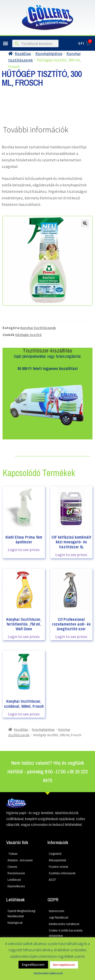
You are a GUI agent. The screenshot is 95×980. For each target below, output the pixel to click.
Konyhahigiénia (49, 53)
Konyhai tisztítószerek (38, 328)
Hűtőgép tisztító (28, 335)
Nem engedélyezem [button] (64, 965)
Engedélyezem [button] (33, 965)
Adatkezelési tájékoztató (48, 973)
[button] (5, 43)
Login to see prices (24, 550)
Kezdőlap (23, 53)
